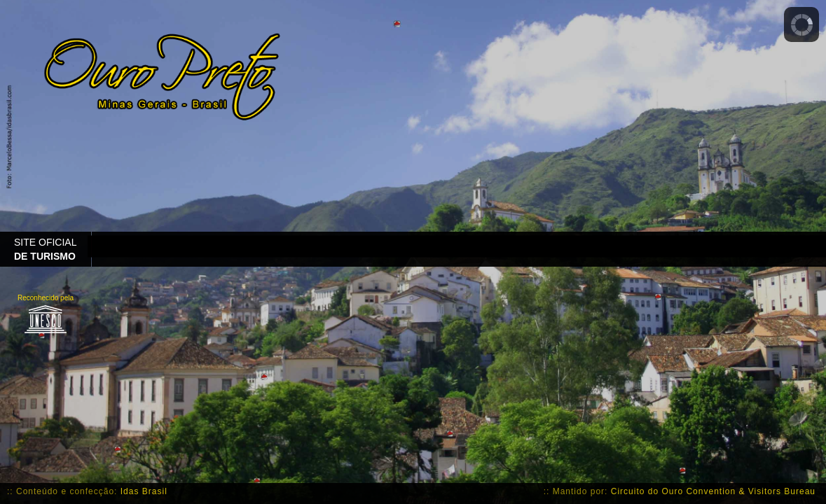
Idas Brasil (144, 491)
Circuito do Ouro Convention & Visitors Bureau (713, 491)
